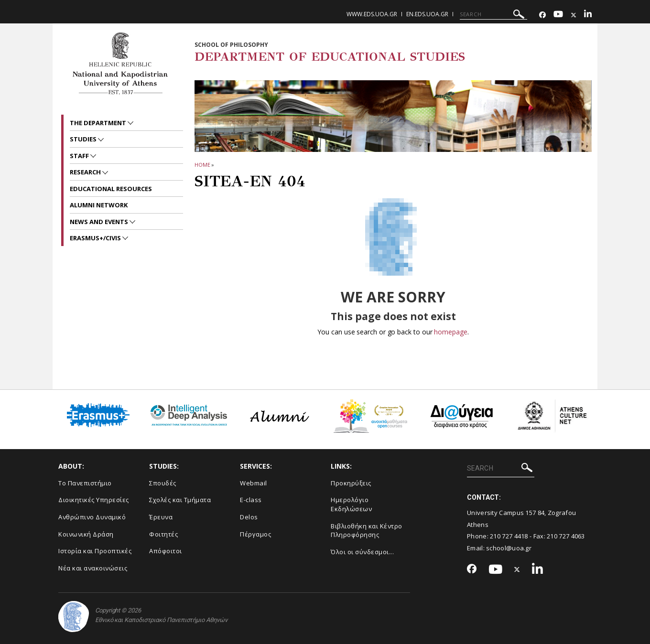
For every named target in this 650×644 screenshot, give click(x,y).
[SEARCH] (493, 14)
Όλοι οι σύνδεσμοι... (362, 552)
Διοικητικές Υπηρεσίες (94, 500)
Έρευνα (161, 517)
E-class (251, 500)
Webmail (254, 483)
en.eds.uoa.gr (427, 14)
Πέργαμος (255, 534)
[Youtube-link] (558, 15)
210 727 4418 (509, 536)
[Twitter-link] (574, 15)
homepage (450, 332)
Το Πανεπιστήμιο (85, 483)
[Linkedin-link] (588, 15)
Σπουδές (163, 483)
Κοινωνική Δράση (86, 534)
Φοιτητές (163, 534)
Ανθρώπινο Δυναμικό (92, 517)
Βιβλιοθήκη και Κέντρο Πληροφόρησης (367, 531)
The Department (99, 123)
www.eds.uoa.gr (372, 14)
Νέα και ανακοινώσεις (93, 568)
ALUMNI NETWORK (99, 205)
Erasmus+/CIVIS (96, 238)
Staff (80, 156)
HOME (202, 165)
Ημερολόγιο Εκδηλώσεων (351, 504)
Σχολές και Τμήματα (180, 500)
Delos (249, 517)
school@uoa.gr (509, 548)
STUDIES (84, 139)
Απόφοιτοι (166, 551)
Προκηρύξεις (351, 483)
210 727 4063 (566, 536)
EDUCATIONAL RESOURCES (111, 189)
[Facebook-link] (542, 15)
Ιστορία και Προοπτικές (95, 551)
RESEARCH (86, 172)
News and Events (100, 222)
